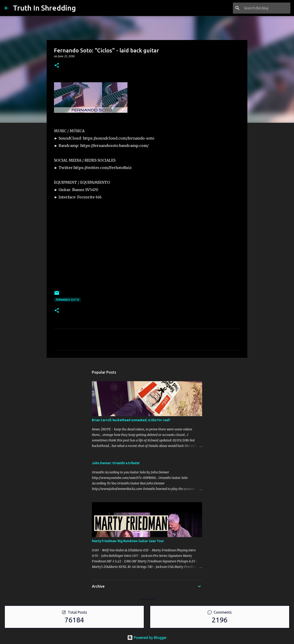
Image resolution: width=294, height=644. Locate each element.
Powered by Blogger (147, 638)
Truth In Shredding (44, 8)
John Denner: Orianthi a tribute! (116, 463)
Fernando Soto (68, 300)
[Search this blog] (266, 8)
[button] (57, 66)
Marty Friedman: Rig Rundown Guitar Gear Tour (128, 541)
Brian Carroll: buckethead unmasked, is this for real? (131, 420)
